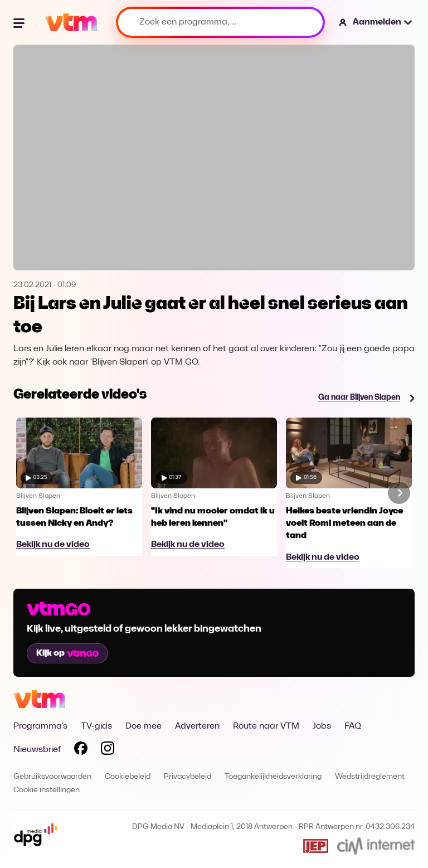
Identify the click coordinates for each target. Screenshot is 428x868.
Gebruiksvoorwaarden (52, 777)
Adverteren (197, 726)
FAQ (353, 726)
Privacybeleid (188, 777)
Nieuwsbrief (37, 750)
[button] (376, 22)
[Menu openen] (20, 22)
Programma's (40, 726)
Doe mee (144, 726)
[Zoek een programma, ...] (220, 22)
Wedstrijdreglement (370, 777)
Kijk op (67, 653)
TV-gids (96, 726)
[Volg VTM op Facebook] (81, 750)
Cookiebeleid (128, 777)
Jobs (322, 726)
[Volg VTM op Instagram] (108, 750)
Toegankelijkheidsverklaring (273, 777)
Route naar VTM (266, 726)
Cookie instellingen (47, 790)
